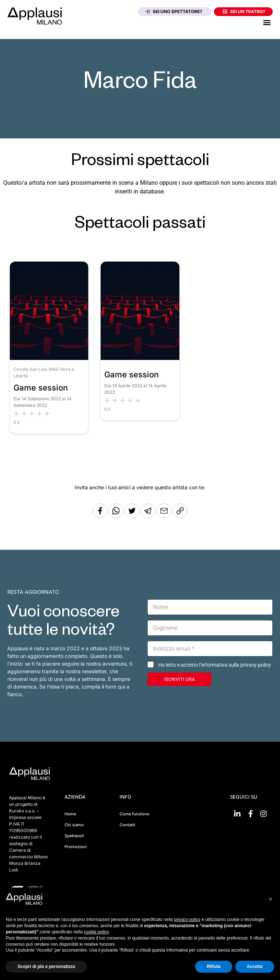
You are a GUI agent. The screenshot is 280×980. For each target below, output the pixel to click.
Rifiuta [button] (213, 967)
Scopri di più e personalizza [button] (46, 967)
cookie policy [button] (96, 932)
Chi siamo (74, 825)
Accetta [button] (255, 967)
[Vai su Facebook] (250, 814)
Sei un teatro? (244, 11)
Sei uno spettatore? (174, 11)
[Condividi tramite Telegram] (149, 516)
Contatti (127, 825)
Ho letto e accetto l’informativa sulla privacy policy (215, 665)
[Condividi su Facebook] (100, 516)
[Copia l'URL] (165, 516)
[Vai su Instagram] (264, 814)
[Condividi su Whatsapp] (117, 516)
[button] (267, 22)
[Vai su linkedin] (237, 814)
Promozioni (76, 847)
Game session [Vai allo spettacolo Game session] (41, 388)
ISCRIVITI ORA (179, 679)
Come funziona (134, 814)
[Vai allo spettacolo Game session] (49, 358)
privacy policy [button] (187, 920)
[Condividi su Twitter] (133, 516)
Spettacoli (74, 836)
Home (70, 814)
